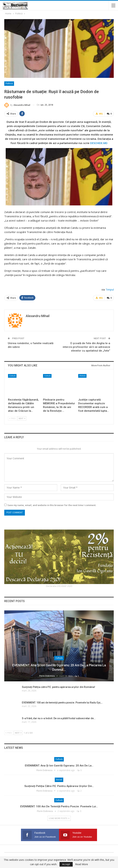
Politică (9, 84)
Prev (12, 418)
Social (59, 780)
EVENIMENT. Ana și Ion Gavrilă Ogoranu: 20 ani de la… (59, 765)
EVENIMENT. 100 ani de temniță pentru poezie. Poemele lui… (59, 806)
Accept (66, 864)
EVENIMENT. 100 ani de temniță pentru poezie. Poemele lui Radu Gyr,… (62, 703)
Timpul (110, 289)
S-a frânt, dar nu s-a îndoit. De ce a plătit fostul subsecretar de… (59, 718)
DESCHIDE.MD (99, 143)
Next (22, 418)
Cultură (12, 376)
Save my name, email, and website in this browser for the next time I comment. (52, 505)
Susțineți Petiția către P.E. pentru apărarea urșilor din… (59, 786)
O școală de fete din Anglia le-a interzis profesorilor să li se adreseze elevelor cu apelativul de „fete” (86, 347)
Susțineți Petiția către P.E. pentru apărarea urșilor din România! (58, 687)
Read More (82, 864)
